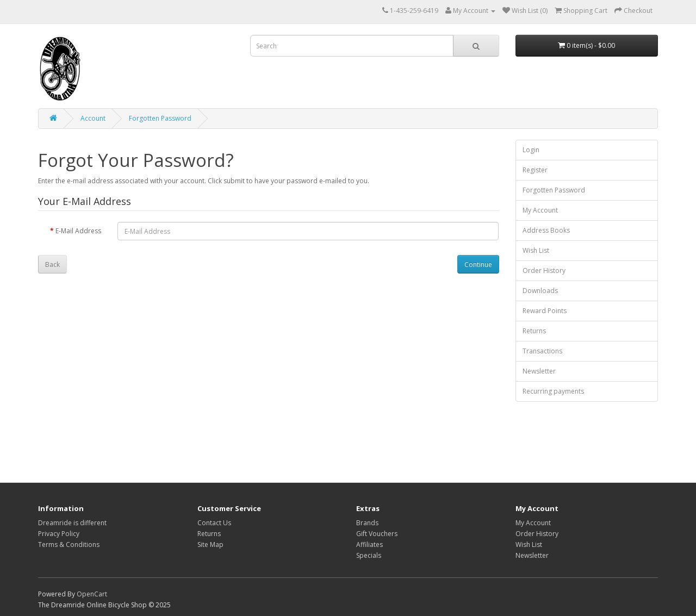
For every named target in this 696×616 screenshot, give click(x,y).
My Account (540, 210)
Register (535, 170)
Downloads (540, 291)
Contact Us (214, 523)
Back (52, 265)
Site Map (210, 545)
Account (93, 118)
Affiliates (369, 545)
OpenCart (92, 594)
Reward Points (545, 311)
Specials (369, 555)
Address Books (546, 230)
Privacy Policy (59, 534)
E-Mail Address (78, 231)
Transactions (542, 351)
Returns (534, 331)
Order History (544, 270)
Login (531, 150)
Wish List (536, 250)
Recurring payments (553, 391)
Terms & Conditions (69, 545)
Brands (367, 523)
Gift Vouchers (377, 534)
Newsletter (539, 371)
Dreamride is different (72, 523)
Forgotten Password (160, 118)
